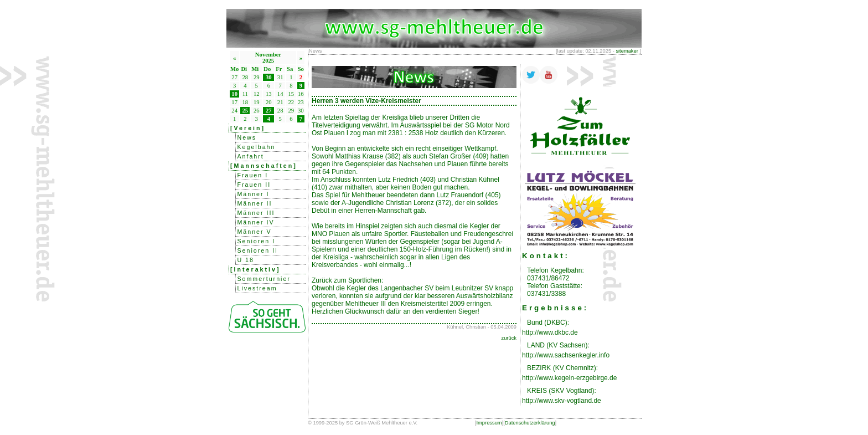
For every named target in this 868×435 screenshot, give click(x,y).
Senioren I (256, 241)
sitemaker (627, 51)
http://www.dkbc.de (550, 332)
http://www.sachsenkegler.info (566, 355)
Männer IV (255, 222)
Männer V (254, 232)
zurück (509, 338)
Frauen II (254, 185)
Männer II (254, 203)
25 (246, 111)
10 (234, 94)
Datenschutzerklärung (530, 423)
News (247, 137)
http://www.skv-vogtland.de (562, 401)
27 (269, 111)
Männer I (253, 194)
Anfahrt (250, 156)
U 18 (246, 260)
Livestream (257, 288)
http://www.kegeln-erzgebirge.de (569, 378)
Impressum (489, 423)
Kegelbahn (256, 147)
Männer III (256, 213)
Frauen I (252, 175)
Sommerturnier (263, 279)
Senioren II (257, 250)
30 (269, 77)
